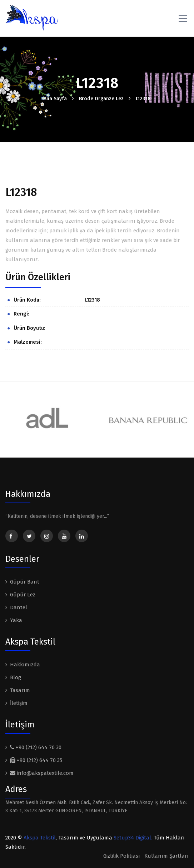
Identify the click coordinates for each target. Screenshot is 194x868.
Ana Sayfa (55, 99)
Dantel (19, 607)
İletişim (19, 703)
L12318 (143, 99)
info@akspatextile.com (42, 773)
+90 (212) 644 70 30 (36, 747)
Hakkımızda (25, 665)
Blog (16, 677)
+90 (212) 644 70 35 (36, 760)
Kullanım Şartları (166, 856)
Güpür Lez (23, 595)
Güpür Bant (25, 582)
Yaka (16, 620)
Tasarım (20, 690)
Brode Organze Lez (101, 99)
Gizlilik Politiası (122, 856)
